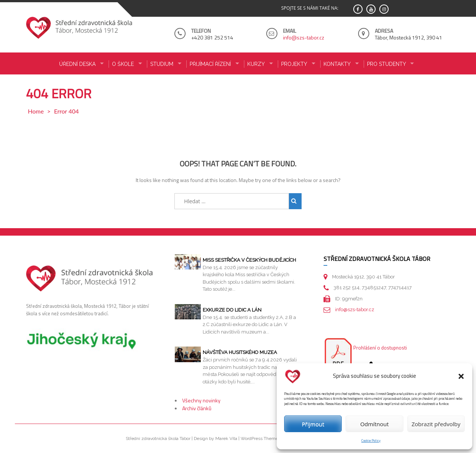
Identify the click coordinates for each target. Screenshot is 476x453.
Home (36, 111)
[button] (461, 376)
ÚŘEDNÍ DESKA (77, 64)
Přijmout (313, 424)
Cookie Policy (371, 441)
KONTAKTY (337, 64)
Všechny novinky (201, 400)
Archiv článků (197, 408)
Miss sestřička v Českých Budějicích (249, 260)
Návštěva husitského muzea (240, 352)
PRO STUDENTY (387, 64)
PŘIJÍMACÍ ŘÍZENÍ (210, 64)
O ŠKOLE (123, 64)
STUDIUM (162, 64)
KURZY (256, 64)
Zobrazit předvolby (436, 424)
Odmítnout (375, 424)
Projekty (294, 64)
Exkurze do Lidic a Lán (232, 310)
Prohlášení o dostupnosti (380, 348)
